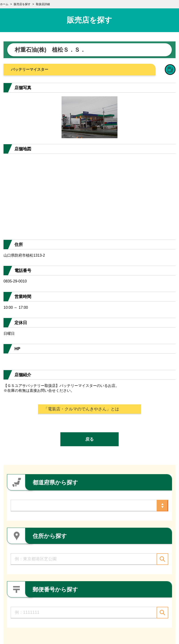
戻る (89, 439)
